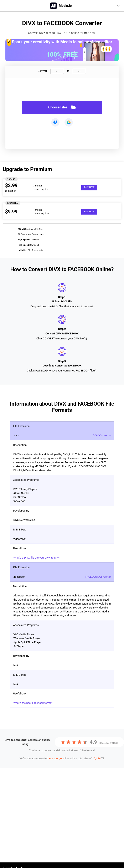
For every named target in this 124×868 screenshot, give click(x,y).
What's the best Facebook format (33, 703)
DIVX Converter (102, 435)
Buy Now (89, 187)
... (56, 71)
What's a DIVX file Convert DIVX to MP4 (36, 558)
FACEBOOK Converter (98, 577)
